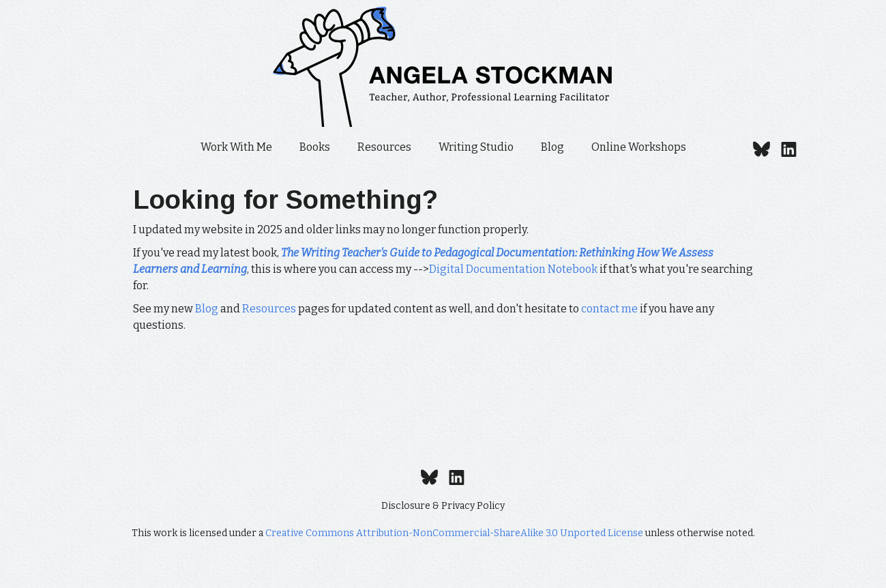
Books (315, 147)
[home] (443, 67)
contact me (609, 309)
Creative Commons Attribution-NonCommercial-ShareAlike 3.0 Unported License (454, 533)
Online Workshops (639, 147)
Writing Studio (476, 147)
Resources (384, 147)
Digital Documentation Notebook (513, 269)
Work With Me (236, 147)
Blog (552, 147)
